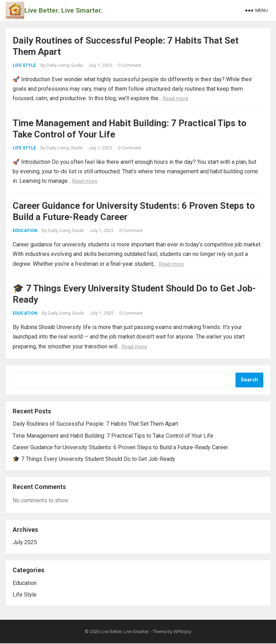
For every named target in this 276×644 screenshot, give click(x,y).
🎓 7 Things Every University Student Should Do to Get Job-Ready (94, 459)
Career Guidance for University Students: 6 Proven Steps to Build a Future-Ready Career (120, 448)
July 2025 (25, 543)
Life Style (24, 65)
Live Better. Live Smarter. (63, 10)
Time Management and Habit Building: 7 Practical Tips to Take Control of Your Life (113, 436)
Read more (176, 98)
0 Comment (130, 65)
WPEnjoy (182, 632)
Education (25, 231)
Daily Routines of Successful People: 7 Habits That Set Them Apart (95, 424)
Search (249, 380)
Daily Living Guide (64, 65)
